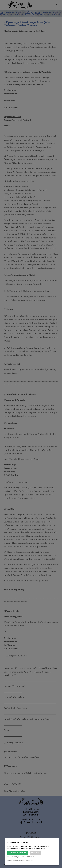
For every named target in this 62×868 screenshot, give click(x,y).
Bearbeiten (35, 853)
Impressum (12, 860)
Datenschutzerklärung (25, 860)
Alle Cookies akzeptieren (18, 853)
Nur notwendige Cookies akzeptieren (21, 857)
